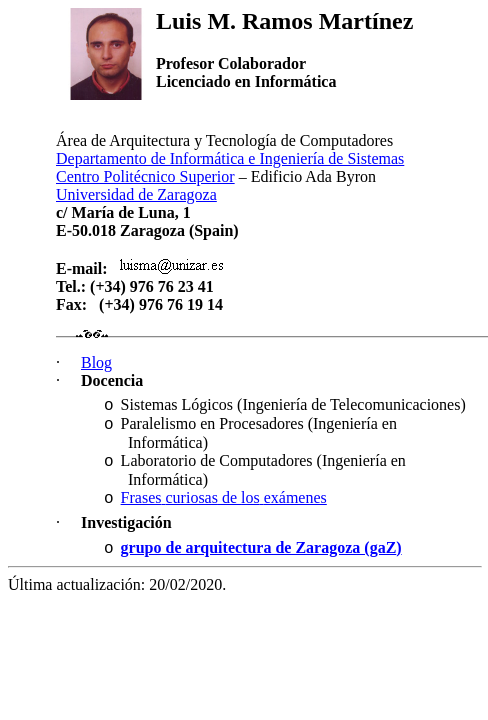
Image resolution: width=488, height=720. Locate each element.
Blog (96, 362)
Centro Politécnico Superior (145, 176)
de (224, 497)
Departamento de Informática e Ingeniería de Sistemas (230, 158)
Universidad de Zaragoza (136, 194)
